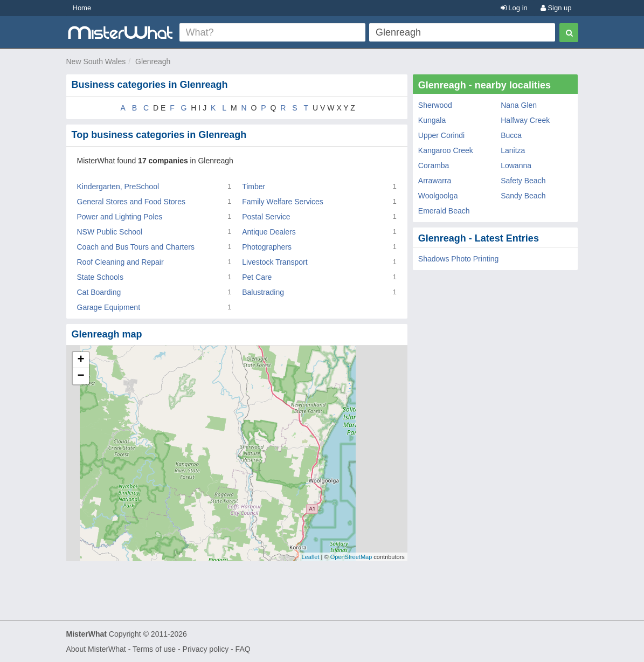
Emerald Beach (444, 211)
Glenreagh (153, 61)
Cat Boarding (99, 292)
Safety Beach (523, 181)
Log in (514, 8)
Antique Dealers (269, 232)
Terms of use (154, 649)
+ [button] (81, 360)
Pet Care (257, 277)
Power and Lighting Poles (120, 217)
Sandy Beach (523, 196)
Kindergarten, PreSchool (118, 187)
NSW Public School (110, 232)
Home (82, 8)
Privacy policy (206, 649)
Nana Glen (519, 105)
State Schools (100, 277)
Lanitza (513, 150)
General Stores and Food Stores (131, 202)
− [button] (81, 376)
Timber (254, 187)
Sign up (556, 8)
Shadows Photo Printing (458, 259)
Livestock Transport (275, 262)
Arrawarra (435, 181)
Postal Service (266, 217)
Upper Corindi (441, 135)
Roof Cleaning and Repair (120, 262)
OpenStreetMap (351, 557)
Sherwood (435, 105)
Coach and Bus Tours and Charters (136, 247)
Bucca (511, 135)
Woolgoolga (438, 196)
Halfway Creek (525, 120)
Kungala (432, 120)
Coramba (434, 165)
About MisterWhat (96, 649)
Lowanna (516, 165)
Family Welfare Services (283, 202)
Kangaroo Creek (446, 150)
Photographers (267, 247)
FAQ (243, 649)
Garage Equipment (109, 307)
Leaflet (310, 557)
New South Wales (96, 61)
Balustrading (263, 292)
